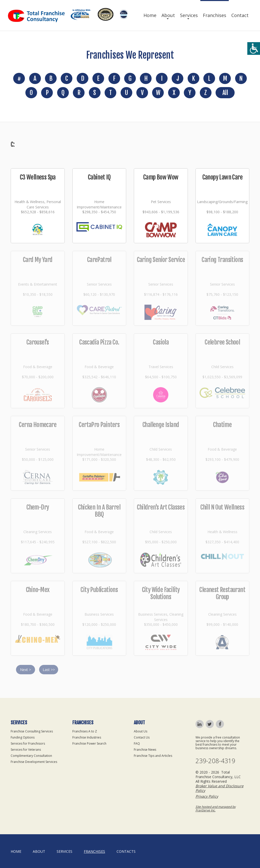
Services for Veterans (26, 750)
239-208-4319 (215, 761)
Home (150, 15)
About (168, 15)
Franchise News (145, 750)
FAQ (137, 743)
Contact (240, 15)
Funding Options (23, 737)
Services (189, 15)
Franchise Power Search (89, 743)
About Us (141, 731)
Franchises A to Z (85, 731)
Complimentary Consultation (31, 756)
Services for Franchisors (28, 743)
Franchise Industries (87, 737)
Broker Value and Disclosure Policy (220, 788)
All (225, 93)
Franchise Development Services (34, 762)
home (16, 851)
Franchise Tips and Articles (153, 756)
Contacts (126, 851)
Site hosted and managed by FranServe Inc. (216, 808)
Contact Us (142, 737)
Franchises (215, 15)
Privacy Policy (207, 796)
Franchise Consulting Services (32, 731)
